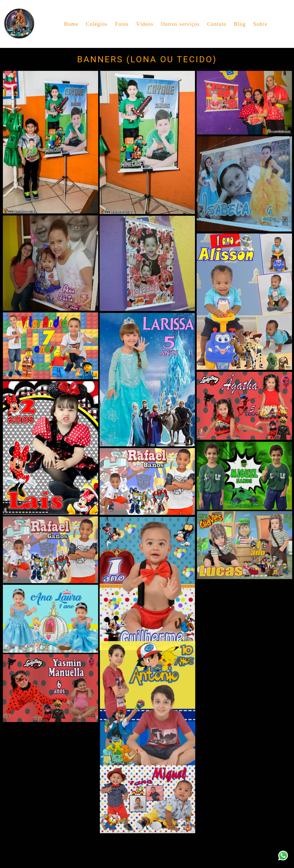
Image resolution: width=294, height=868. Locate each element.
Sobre (260, 24)
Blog (240, 24)
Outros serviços (180, 24)
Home (71, 24)
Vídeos (145, 24)
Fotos (122, 24)
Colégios (97, 24)
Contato (217, 24)
